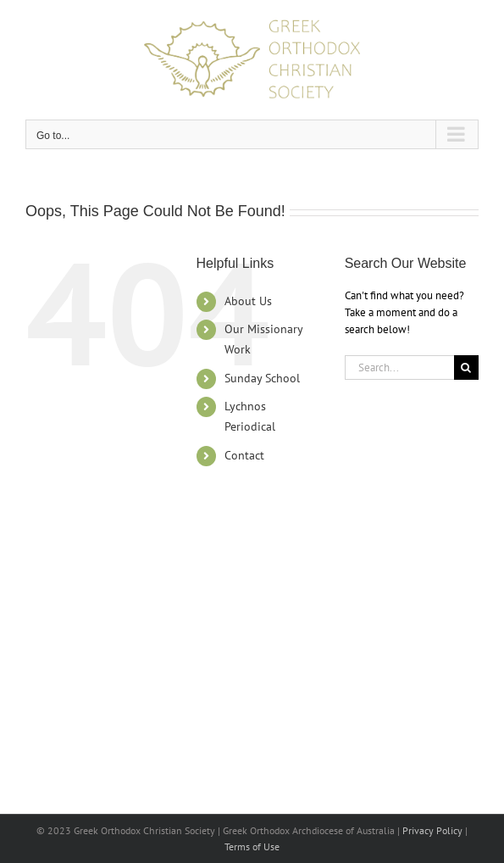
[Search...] (399, 367)
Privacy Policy (432, 830)
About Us (248, 301)
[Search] (466, 367)
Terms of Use (252, 846)
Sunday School (262, 378)
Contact (244, 455)
